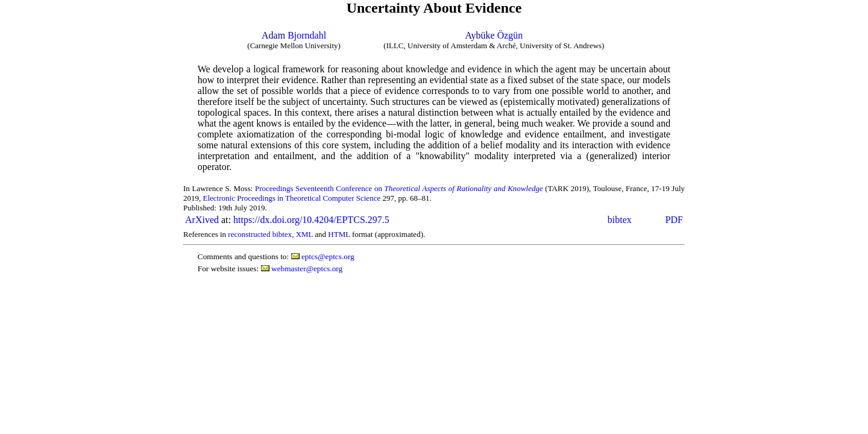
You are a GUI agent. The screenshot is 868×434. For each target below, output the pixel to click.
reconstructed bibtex (260, 234)
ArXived (202, 220)
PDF (674, 220)
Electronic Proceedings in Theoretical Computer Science (292, 198)
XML (304, 234)
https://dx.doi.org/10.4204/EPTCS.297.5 (311, 220)
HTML (339, 234)
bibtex (620, 220)
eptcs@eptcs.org (328, 256)
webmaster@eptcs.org (307, 269)
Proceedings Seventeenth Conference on (399, 188)
